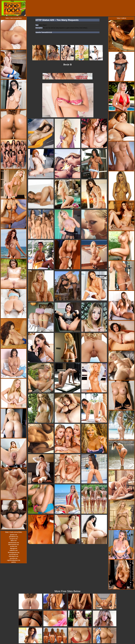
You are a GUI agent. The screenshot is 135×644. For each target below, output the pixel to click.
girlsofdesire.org (13, 537)
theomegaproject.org (14, 552)
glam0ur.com (14, 535)
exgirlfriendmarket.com (14, 560)
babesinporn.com (14, 556)
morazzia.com (14, 558)
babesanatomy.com (14, 545)
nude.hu (14, 562)
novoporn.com (14, 539)
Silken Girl (14, 541)
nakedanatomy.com (14, 543)
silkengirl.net (13, 548)
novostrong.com (13, 554)
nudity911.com (13, 550)
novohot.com (14, 546)
